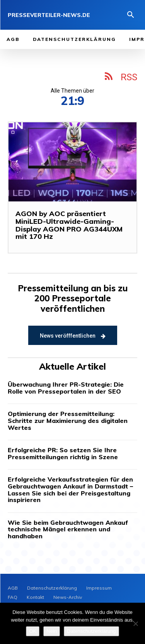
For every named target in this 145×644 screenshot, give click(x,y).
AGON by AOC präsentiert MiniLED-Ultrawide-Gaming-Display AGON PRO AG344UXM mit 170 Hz (69, 225)
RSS (129, 77)
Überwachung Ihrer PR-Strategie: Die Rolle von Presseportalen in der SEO (66, 388)
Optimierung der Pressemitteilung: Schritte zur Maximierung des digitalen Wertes (68, 420)
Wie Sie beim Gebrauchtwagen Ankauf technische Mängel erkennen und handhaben (68, 529)
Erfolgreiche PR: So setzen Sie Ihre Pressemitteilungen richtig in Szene (63, 453)
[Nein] (135, 624)
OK (33, 631)
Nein (52, 631)
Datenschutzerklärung (91, 631)
